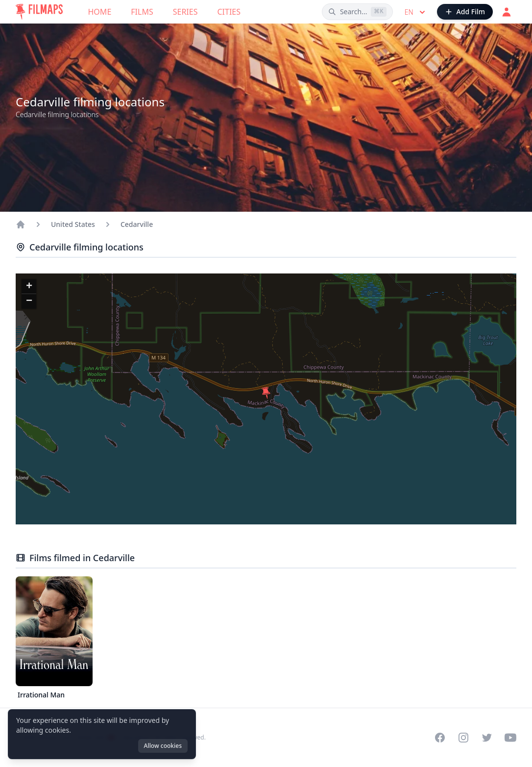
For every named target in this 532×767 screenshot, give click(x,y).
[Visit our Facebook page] (440, 738)
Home (100, 12)
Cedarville (137, 224)
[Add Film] (465, 12)
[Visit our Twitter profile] (487, 738)
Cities (229, 12)
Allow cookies (163, 746)
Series (185, 12)
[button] (266, 393)
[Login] (507, 12)
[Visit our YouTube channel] (510, 738)
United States (73, 224)
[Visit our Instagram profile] (463, 738)
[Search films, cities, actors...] (357, 12)
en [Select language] (416, 12)
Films (142, 12)
